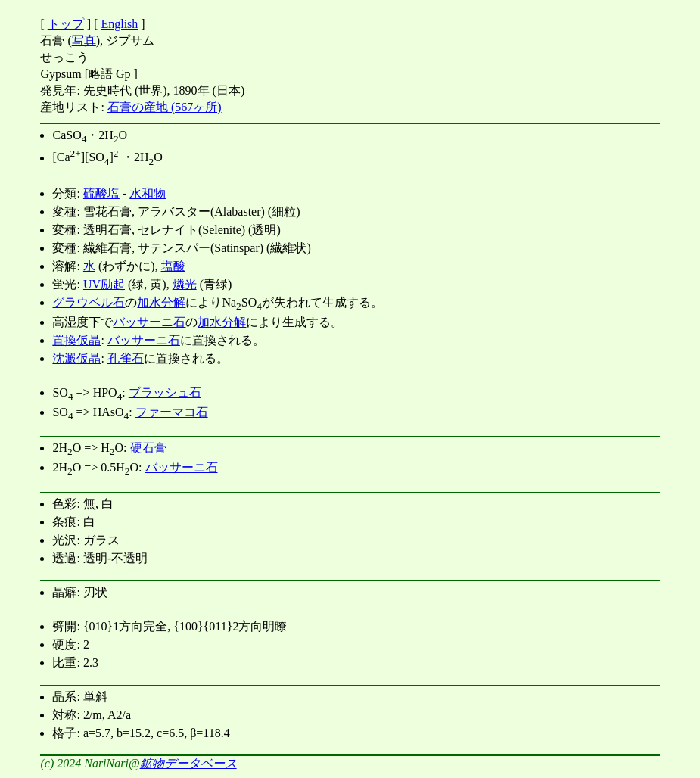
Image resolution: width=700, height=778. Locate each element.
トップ (66, 24)
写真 (84, 40)
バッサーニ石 (149, 322)
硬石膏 (148, 448)
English (119, 24)
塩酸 (173, 266)
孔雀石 (126, 358)
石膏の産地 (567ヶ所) (165, 107)
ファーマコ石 (172, 412)
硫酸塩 (101, 193)
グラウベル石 (89, 302)
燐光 (185, 284)
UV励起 (104, 284)
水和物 (148, 193)
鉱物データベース (188, 763)
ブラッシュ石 (165, 392)
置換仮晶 (76, 340)
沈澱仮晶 (76, 358)
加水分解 (161, 302)
